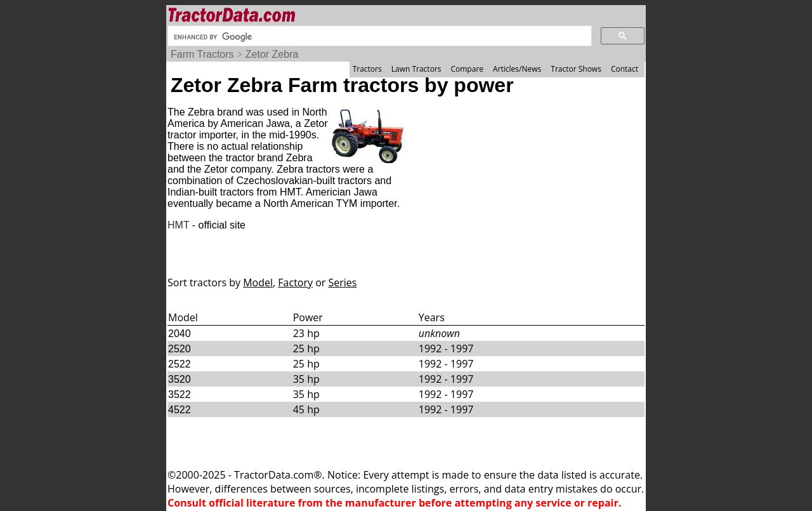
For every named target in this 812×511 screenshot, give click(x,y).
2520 (180, 349)
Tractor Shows (576, 69)
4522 (180, 410)
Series (343, 282)
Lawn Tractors (416, 69)
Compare (467, 69)
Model (258, 282)
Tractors (367, 69)
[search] (378, 37)
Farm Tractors (202, 54)
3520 (180, 379)
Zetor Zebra (272, 54)
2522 (180, 364)
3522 (180, 395)
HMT (178, 225)
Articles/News (517, 69)
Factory (295, 282)
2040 (180, 334)
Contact (625, 69)
